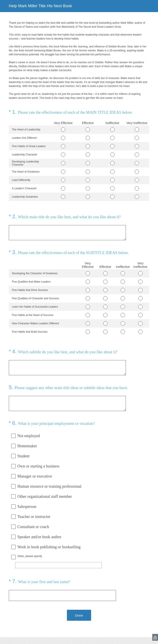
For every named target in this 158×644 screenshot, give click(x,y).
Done (79, 615)
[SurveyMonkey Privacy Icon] (155, 637)
